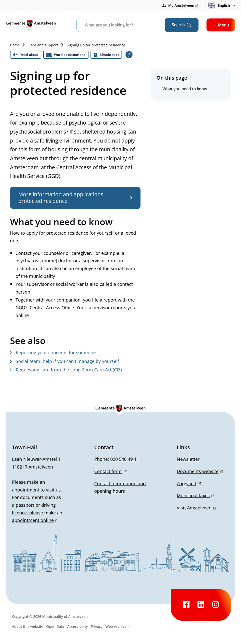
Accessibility (77, 626)
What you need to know (185, 89)
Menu (221, 25)
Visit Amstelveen (196, 508)
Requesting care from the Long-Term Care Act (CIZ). (66, 370)
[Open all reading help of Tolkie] (129, 55)
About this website (28, 626)
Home (15, 45)
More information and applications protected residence (75, 198)
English (219, 5)
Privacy (97, 626)
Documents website (200, 471)
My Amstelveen (183, 5)
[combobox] (127, 25)
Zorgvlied (189, 483)
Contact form (110, 471)
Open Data (55, 626)
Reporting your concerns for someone (53, 352)
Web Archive (118, 627)
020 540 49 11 (125, 459)
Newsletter (188, 459)
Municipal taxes (195, 495)
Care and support (43, 45)
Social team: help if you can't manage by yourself (64, 361)
